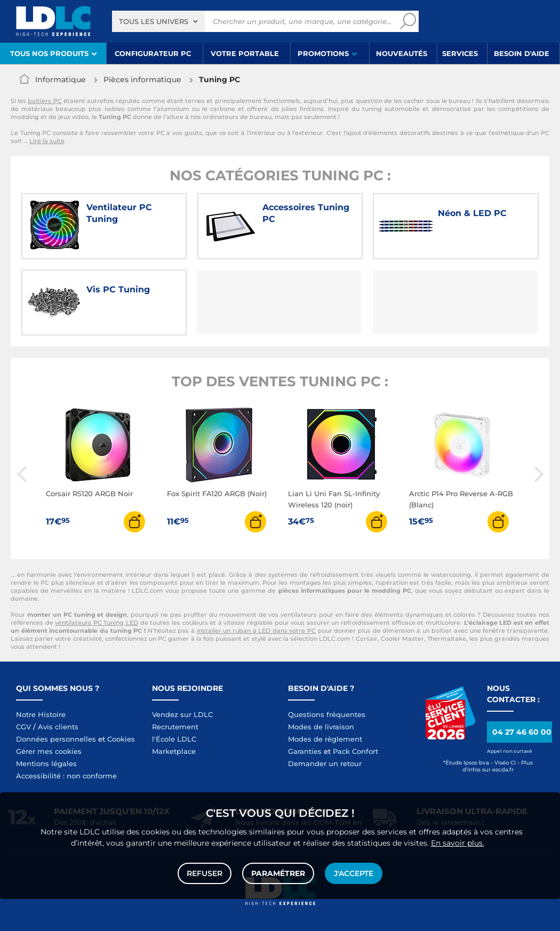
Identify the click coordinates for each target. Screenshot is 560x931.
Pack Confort (355, 751)
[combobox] (158, 21)
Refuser (205, 873)
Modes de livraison (321, 727)
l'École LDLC (174, 739)
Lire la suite (47, 141)
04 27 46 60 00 (522, 732)
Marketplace (174, 751)
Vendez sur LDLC (182, 714)
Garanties (305, 751)
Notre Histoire (41, 714)
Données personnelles (56, 739)
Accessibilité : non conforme (66, 776)
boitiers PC (45, 101)
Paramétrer (278, 873)
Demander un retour (325, 763)
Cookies (121, 739)
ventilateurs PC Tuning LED (97, 623)
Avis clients (58, 727)
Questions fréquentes (327, 714)
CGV (23, 727)
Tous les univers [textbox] (154, 21)
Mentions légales (46, 763)
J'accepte (354, 873)
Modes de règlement (325, 739)
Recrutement (175, 727)
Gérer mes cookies (49, 751)
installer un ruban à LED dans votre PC (257, 631)
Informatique (61, 79)
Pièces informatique (142, 79)
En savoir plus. (458, 843)
